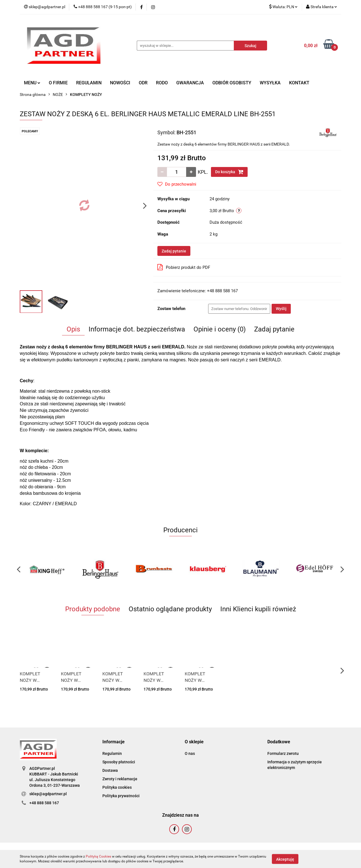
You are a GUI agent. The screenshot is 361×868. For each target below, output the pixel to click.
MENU (32, 83)
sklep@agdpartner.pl (48, 794)
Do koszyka (229, 172)
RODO (162, 83)
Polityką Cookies (98, 856)
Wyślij (281, 309)
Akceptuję (285, 859)
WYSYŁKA (270, 83)
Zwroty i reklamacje (120, 779)
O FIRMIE (58, 83)
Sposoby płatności (119, 762)
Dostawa (110, 770)
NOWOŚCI (120, 83)
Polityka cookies (117, 787)
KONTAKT (299, 83)
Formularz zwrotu (283, 753)
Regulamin (112, 753)
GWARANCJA (190, 83)
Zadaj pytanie (174, 251)
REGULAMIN (89, 83)
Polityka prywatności (121, 796)
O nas (190, 753)
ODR (143, 83)
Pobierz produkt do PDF (184, 267)
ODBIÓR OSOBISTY (232, 83)
